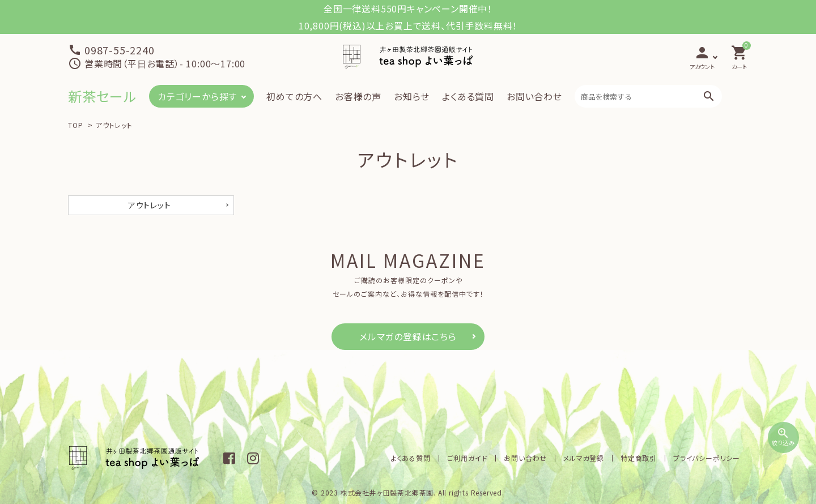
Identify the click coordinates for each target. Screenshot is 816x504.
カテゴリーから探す (197, 96)
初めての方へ (294, 96)
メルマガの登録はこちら (408, 336)
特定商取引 (639, 458)
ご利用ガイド (467, 458)
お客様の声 (358, 96)
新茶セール (102, 96)
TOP (75, 125)
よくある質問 (468, 96)
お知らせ (412, 96)
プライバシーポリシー (707, 458)
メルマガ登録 (584, 458)
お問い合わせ (534, 96)
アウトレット (114, 125)
